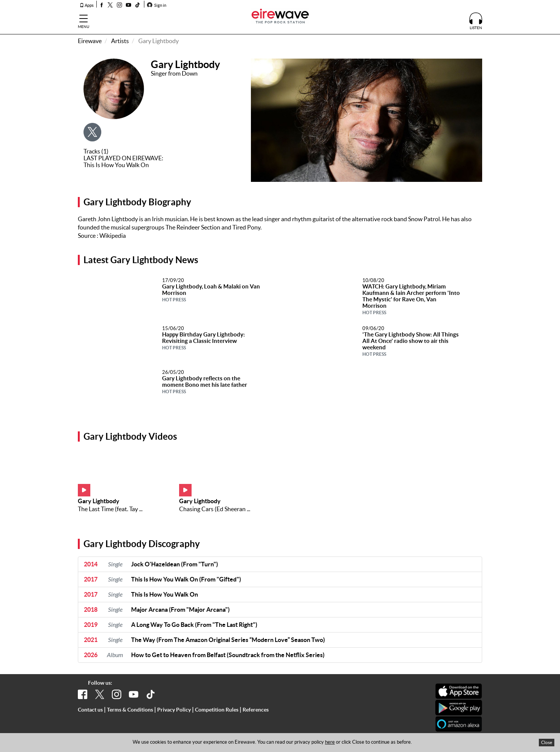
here (330, 742)
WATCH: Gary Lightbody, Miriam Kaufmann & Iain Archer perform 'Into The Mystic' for (411, 299)
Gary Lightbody (99, 501)
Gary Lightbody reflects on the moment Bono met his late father (205, 385)
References (256, 710)
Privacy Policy (174, 710)
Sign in (157, 5)
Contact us (90, 710)
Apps (87, 5)
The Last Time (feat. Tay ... (110, 509)
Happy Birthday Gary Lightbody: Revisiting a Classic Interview (203, 341)
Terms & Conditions (130, 710)
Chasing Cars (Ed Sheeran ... (215, 509)
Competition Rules (217, 710)
